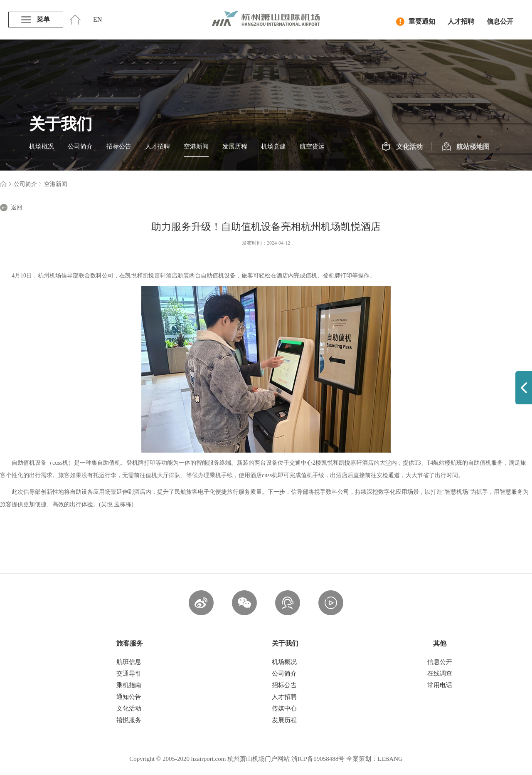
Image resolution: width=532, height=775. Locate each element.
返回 (11, 208)
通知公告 (129, 697)
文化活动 (402, 147)
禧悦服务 (129, 720)
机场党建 (273, 146)
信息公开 (500, 21)
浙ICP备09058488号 (318, 759)
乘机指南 (129, 685)
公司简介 (80, 146)
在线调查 (440, 673)
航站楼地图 (466, 147)
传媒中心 (284, 708)
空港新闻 (196, 146)
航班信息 (129, 662)
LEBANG (390, 759)
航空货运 (312, 146)
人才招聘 (461, 21)
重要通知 (416, 22)
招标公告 (119, 146)
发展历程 (235, 146)
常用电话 (440, 685)
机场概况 (42, 146)
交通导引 (129, 673)
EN (97, 19)
